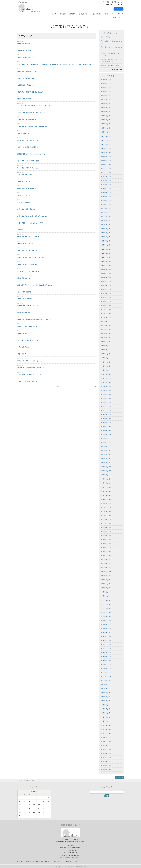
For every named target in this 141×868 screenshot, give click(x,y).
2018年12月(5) (106, 406)
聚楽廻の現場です (23, 333)
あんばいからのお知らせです (27, 57)
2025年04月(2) (106, 128)
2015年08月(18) (106, 568)
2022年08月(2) (106, 233)
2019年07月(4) (106, 378)
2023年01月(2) (106, 213)
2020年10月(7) (106, 318)
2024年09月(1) (106, 148)
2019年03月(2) (106, 394)
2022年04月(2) (106, 245)
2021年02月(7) (106, 302)
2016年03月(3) (106, 540)
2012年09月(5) (106, 701)
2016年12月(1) (106, 503)
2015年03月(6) (106, 588)
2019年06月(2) (106, 382)
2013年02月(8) (106, 681)
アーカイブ (111, 76)
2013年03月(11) (106, 677)
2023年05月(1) (106, 197)
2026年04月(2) (106, 84)
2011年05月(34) (106, 766)
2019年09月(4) (106, 370)
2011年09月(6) (106, 749)
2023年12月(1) (106, 168)
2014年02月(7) (106, 640)
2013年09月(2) (106, 657)
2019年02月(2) (106, 398)
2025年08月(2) (106, 116)
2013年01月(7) (106, 685)
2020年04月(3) (106, 342)
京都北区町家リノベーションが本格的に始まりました (35, 285)
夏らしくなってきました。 (26, 195)
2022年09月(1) (106, 229)
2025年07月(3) (106, 120)
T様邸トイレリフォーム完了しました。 (30, 361)
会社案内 (63, 14)
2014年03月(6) (106, 636)
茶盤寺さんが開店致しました (27, 78)
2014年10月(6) (106, 608)
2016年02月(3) (106, 544)
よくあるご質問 (96, 14)
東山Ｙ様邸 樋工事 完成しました (29, 250)
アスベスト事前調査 (24, 202)
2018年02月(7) (106, 447)
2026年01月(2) (106, 96)
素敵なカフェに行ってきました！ (28, 382)
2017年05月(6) (106, 483)
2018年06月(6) (106, 431)
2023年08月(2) (106, 184)
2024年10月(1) (106, 144)
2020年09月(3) (106, 322)
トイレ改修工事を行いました (27, 120)
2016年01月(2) (106, 548)
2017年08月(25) (106, 471)
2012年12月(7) (106, 689)
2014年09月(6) (106, 612)
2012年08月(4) (106, 705)
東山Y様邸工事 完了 (24, 51)
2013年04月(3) (106, 673)
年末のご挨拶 (22, 354)
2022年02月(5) (106, 253)
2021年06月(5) (106, 285)
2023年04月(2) (106, 201)
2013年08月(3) (106, 661)
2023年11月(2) (106, 172)
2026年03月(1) (106, 88)
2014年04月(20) (106, 632)
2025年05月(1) (106, 124)
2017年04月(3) (106, 487)
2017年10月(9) (106, 463)
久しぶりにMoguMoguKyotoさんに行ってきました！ (35, 106)
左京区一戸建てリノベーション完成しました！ (32, 257)
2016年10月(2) (106, 511)
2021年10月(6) (106, 269)
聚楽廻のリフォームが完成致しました (30, 264)
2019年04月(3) (106, 390)
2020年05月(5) (106, 338)
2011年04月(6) (106, 770)
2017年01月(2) (106, 499)
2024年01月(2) (106, 164)
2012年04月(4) (106, 721)
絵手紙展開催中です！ (25, 44)
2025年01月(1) (106, 132)
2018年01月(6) (106, 451)
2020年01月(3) (106, 354)
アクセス (120, 14)
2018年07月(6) (106, 427)
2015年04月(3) (106, 584)
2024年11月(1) (106, 140)
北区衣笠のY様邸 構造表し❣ (27, 209)
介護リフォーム (118, 17)
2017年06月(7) (106, 479)
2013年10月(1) (106, 653)
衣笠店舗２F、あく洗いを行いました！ (30, 140)
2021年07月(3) (106, 281)
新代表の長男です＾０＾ (25, 244)
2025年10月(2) (106, 108)
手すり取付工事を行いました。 (27, 188)
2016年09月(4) (106, 515)
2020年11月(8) (106, 314)
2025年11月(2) (106, 104)
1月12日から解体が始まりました (28, 340)
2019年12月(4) (106, 358)
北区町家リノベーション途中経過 (28, 271)
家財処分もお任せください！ (110, 65)
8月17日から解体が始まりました (28, 168)
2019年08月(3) (106, 374)
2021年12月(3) (106, 261)
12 (29, 805)
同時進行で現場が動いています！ (28, 326)
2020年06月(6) (106, 334)
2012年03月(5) (106, 725)
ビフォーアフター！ (107, 37)
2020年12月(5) (106, 310)
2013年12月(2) (106, 644)
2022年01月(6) (106, 257)
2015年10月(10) (106, 560)
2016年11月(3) (106, 507)
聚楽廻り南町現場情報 (25, 299)
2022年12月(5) (106, 217)
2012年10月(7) (106, 697)
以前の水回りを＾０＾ (25, 278)
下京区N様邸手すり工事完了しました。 (30, 375)
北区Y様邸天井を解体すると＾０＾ (29, 306)
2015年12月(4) (106, 552)
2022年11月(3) (106, 221)
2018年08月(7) (106, 423)
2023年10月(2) (106, 176)
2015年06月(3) (106, 576)
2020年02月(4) (106, 350)
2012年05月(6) (106, 717)
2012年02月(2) (106, 729)
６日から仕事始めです (25, 347)
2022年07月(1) (106, 237)
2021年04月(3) (106, 293)
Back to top (119, 777)
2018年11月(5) (106, 410)
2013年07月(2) (106, 665)
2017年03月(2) (106, 491)
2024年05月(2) (106, 152)
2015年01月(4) (106, 596)
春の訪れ (20, 230)
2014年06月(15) (106, 624)
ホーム (54, 14)
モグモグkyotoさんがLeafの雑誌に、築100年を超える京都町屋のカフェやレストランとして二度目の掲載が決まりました (57, 64)
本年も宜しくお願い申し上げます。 (29, 71)
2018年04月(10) (106, 439)
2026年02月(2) (106, 92)
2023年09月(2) (106, 180)
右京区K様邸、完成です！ (26, 85)
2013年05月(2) (106, 669)
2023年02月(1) (106, 209)
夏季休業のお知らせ (24, 182)
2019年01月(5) (106, 402)
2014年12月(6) (106, 600)
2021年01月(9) (106, 306)
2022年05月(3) (106, 241)
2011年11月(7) (106, 741)
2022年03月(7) (106, 249)
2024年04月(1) (106, 156)
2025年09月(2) (106, 112)
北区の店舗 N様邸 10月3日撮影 (29, 161)
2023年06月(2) (106, 193)
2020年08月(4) (106, 326)
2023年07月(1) (106, 189)
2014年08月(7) (106, 616)
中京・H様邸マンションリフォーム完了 (30, 223)
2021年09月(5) (106, 273)
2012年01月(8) (106, 733)
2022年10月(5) (106, 225)
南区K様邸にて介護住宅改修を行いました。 (32, 368)
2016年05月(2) (106, 531)
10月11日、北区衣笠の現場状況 (28, 147)
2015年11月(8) (106, 556)
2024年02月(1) (106, 160)
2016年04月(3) (106, 535)
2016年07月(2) (106, 523)
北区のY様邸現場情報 (24, 292)
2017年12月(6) (106, 455)
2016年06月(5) (106, 527)
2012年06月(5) (106, 713)
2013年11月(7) (106, 648)
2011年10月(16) (106, 745)
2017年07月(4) (106, 475)
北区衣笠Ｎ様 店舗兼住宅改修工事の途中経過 (32, 126)
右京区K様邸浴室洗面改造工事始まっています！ (33, 113)
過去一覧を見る (118, 70)
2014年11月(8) (106, 604)
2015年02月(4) (106, 592)
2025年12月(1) (106, 100)
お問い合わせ (109, 14)
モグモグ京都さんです (25, 175)
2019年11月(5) (106, 362)
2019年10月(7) (106, 366)
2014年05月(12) (106, 628)
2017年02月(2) (106, 495)
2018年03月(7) (106, 443)
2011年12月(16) (106, 737)
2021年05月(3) (106, 289)
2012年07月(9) (106, 709)
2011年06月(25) (106, 761)
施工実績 (72, 14)
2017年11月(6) (106, 459)
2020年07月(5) (106, 330)
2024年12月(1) (106, 136)
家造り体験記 (83, 14)
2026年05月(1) (106, 80)
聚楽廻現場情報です (24, 313)
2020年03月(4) (106, 346)
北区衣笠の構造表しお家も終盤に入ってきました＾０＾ (35, 216)
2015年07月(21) (106, 572)
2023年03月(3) (106, 205)
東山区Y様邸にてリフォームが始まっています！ (33, 154)
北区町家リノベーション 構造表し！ (30, 237)
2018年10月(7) (106, 415)
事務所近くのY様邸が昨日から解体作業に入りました (34, 319)
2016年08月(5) (106, 519)
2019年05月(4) (106, 386)
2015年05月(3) (106, 580)
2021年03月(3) (106, 297)
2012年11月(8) (106, 693)
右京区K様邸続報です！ (25, 99)
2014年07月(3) (106, 620)
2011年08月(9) (106, 753)
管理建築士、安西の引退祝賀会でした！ (30, 92)
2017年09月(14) (106, 467)
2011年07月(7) (106, 757)
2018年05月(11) (106, 435)
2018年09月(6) (106, 419)
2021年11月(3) (106, 265)
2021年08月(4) (106, 277)
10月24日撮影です (23, 133)
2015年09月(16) (106, 564)
